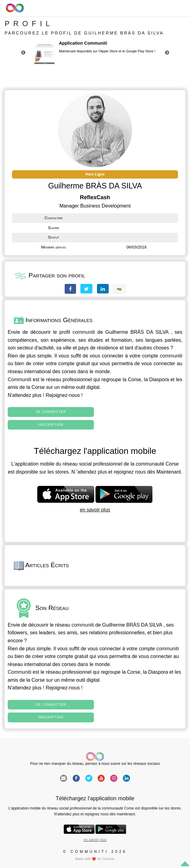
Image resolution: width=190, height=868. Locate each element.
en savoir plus (95, 510)
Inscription (51, 425)
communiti (84, 332)
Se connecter (51, 412)
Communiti (19, 379)
